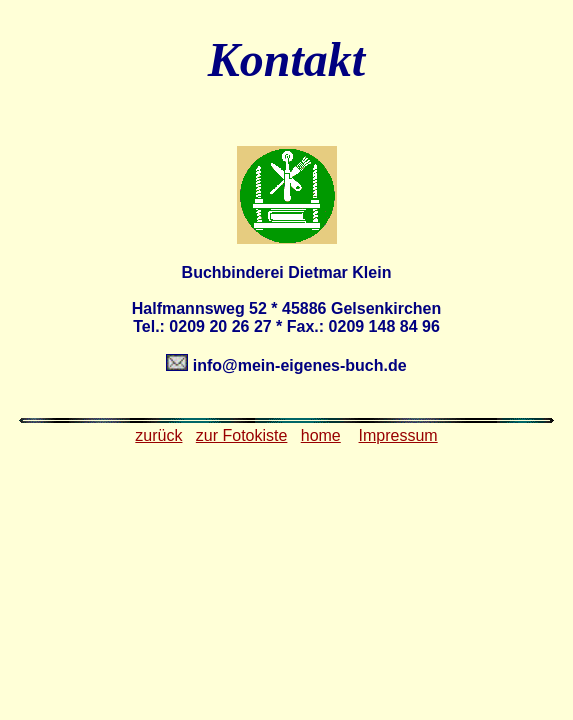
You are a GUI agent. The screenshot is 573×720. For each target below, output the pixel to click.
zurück (158, 435)
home (321, 435)
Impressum (398, 435)
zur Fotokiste (242, 435)
